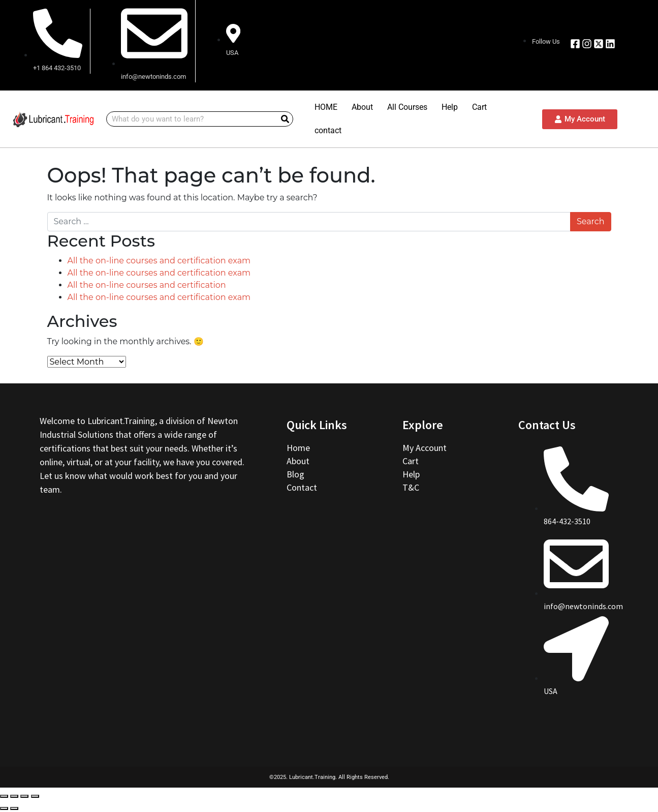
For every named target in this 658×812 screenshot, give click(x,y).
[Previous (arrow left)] (4, 808)
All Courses (407, 107)
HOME (326, 107)
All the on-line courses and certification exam (159, 261)
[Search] (285, 119)
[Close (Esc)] (4, 796)
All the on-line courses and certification (147, 285)
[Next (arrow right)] (14, 808)
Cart (479, 107)
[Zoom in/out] (35, 796)
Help (450, 107)
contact (328, 130)
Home (299, 448)
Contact (302, 487)
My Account (425, 448)
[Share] (14, 796)
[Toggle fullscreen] (24, 796)
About (362, 107)
